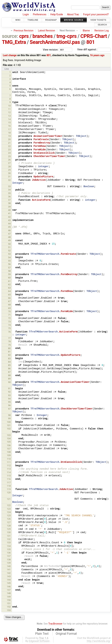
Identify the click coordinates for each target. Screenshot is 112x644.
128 (9, 526)
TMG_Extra (14, 42)
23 (9, 150)
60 (9, 278)
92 (9, 392)
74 (9, 325)
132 (9, 539)
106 (9, 445)
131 (9, 536)
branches (43, 36)
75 (9, 328)
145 (9, 583)
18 (9, 133)
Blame (86, 31)
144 (9, 580)
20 (9, 139)
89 (9, 379)
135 (9, 549)
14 (9, 119)
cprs (24, 36)
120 (9, 493)
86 (9, 368)
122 (9, 505)
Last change (10, 55)
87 (9, 372)
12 (9, 112)
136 (9, 553)
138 (9, 560)
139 (9, 563)
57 (9, 268)
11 (9, 109)
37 (9, 200)
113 (9, 469)
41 (9, 213)
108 (9, 452)
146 (9, 587)
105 (9, 442)
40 (9, 210)
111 (9, 462)
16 (9, 126)
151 (9, 603)
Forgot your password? (96, 14)
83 (9, 358)
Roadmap (51, 20)
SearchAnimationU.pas (55, 42)
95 (9, 402)
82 (9, 355)
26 (9, 160)
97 (9, 409)
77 (9, 338)
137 (9, 556)
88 (9, 375)
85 (9, 365)
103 (9, 435)
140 (9, 566)
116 (9, 479)
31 (9, 177)
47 (9, 234)
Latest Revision (47, 31)
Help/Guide (57, 14)
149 (9, 597)
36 (9, 197)
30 (9, 173)
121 (9, 499)
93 (9, 395)
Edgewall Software (39, 641)
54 (9, 257)
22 (9, 146)
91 (9, 388)
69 (9, 308)
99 (9, 418)
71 (9, 315)
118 (9, 486)
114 (9, 472)
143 (9, 576)
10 (9, 106)
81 (9, 352)
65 (9, 295)
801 (91, 42)
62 (9, 284)
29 (9, 170)
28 (9, 167)
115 (9, 476)
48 (9, 237)
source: (10, 36)
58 (9, 271)
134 (9, 546)
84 (9, 362)
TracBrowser (55, 624)
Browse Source (74, 20)
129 (9, 529)
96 (9, 405)
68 (9, 305)
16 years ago (97, 55)
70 (9, 311)
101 (9, 425)
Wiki (18, 20)
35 (9, 193)
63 (9, 288)
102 (9, 429)
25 (9, 156)
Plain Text (42, 634)
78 (9, 341)
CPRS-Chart (94, 36)
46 (9, 230)
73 (9, 322)
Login (26, 14)
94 (9, 399)
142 (9, 573)
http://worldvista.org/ (99, 641)
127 (9, 522)
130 (9, 532)
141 (9, 570)
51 (9, 247)
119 (9, 489)
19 (9, 136)
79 (9, 345)
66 (9, 298)
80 (9, 348)
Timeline (33, 20)
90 (9, 382)
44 (9, 224)
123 (9, 509)
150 (9, 600)
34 (9, 190)
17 (9, 129)
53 (9, 254)
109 (9, 455)
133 (9, 543)
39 (9, 207)
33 (9, 186)
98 (9, 415)
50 (9, 244)
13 (9, 116)
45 (9, 227)
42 (9, 217)
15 (9, 123)
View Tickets (98, 20)
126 (9, 519)
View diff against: (94, 50)
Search (102, 25)
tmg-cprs (67, 36)
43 (9, 220)
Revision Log (102, 31)
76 (9, 332)
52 (9, 251)
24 (9, 153)
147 (9, 590)
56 (9, 264)
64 (9, 291)
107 (9, 449)
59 (9, 274)
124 (9, 512)
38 (9, 203)
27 (9, 163)
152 (9, 607)
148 (9, 593)
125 (9, 515)
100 (9, 422)
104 (9, 438)
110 (9, 459)
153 (9, 610)
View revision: (51, 50)
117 (9, 483)
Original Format (66, 634)
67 (9, 301)
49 (9, 240)
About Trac (73, 14)
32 (9, 180)
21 (9, 143)
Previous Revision (24, 31)
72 (9, 318)
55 (9, 261)
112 (9, 466)
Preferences (40, 14)
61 (9, 281)
